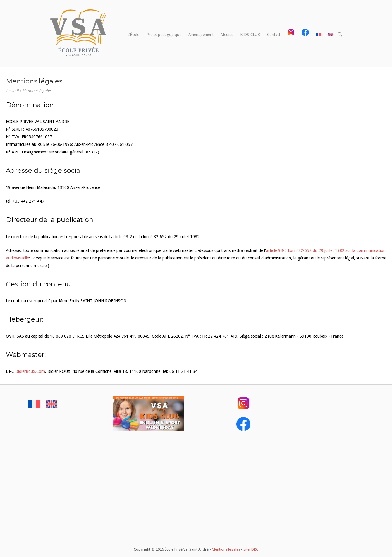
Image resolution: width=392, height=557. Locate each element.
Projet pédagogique (164, 35)
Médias (227, 35)
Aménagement (201, 35)
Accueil (12, 91)
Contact (274, 35)
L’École (133, 35)
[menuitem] (319, 35)
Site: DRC (251, 549)
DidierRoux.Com (30, 371)
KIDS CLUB (250, 35)
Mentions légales (226, 549)
